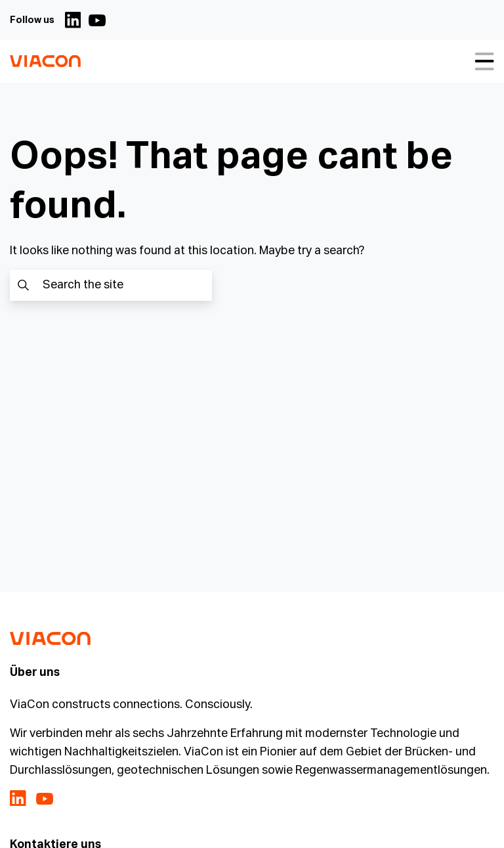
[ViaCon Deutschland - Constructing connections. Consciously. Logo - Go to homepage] (45, 61)
